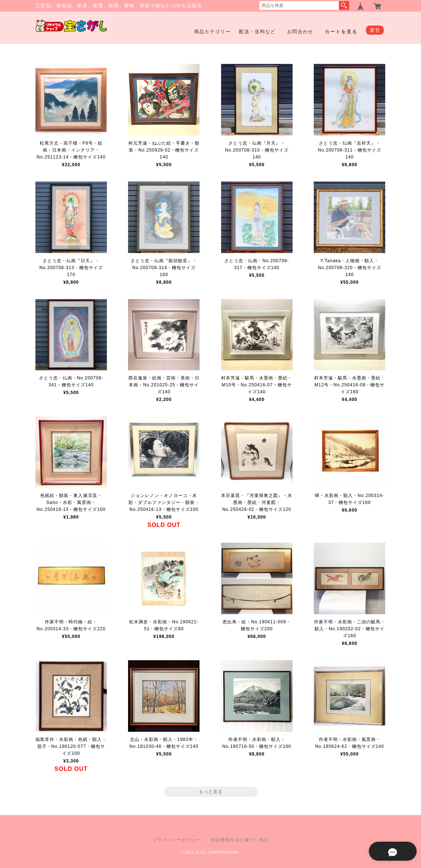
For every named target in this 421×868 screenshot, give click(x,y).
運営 (375, 30)
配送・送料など (257, 32)
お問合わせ (300, 32)
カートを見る (341, 32)
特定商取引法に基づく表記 (240, 840)
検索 (344, 5)
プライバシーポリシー (177, 840)
